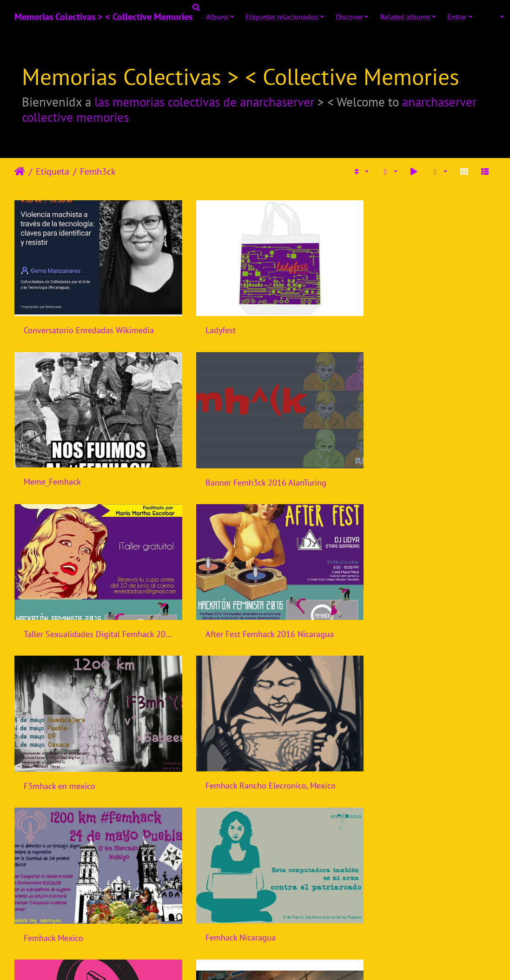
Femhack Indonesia (223, 740)
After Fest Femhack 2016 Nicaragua (418, 459)
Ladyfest (204, 319)
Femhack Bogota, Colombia (403, 880)
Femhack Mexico (384, 600)
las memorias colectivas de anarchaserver (204, 102)
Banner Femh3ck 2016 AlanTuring (84, 459)
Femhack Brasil (381, 740)
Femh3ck (98, 171)
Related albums (405, 17)
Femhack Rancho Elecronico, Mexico (254, 600)
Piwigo (274, 964)
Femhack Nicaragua (59, 740)
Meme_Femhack (382, 319)
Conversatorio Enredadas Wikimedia (89, 319)
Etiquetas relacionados (282, 17)
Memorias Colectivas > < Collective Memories (103, 17)
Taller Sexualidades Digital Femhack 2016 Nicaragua (255, 459)
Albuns (217, 17)
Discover (349, 17)
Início (20, 171)
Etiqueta (53, 171)
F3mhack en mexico (60, 600)
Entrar (457, 17)
